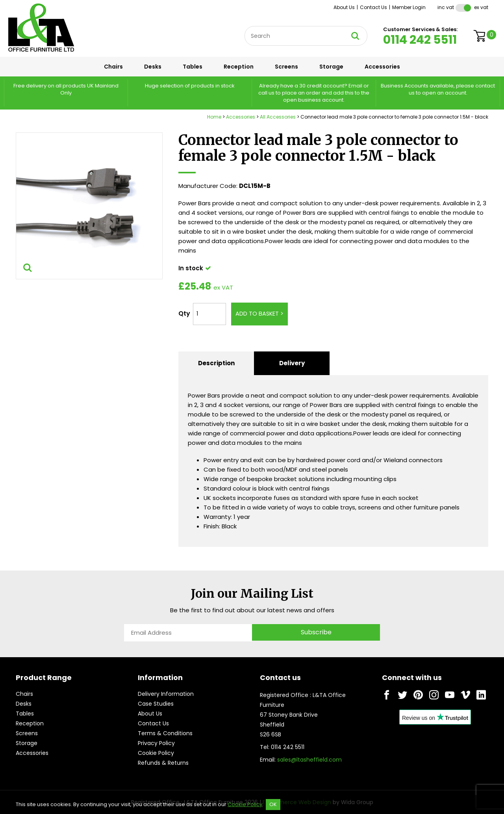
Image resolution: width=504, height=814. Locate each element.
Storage (331, 67)
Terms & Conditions (165, 733)
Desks (153, 67)
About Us (344, 7)
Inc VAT (446, 7)
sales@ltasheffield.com (309, 760)
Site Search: (245, 26)
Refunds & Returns (163, 763)
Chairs (113, 67)
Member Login (409, 7)
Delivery (292, 363)
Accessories (382, 67)
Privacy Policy (156, 743)
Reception (239, 67)
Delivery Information (166, 694)
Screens (286, 67)
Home (214, 117)
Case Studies (156, 704)
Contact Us (373, 7)
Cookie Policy (156, 753)
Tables (193, 67)
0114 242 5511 (420, 40)
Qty (184, 313)
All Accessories (278, 117)
